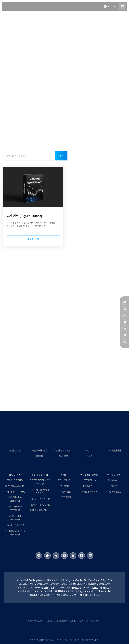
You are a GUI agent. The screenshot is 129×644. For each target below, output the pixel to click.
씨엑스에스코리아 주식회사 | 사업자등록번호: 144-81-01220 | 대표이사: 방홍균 (65, 621)
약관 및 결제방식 (15, 450)
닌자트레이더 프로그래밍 (15, 518)
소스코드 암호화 (64, 497)
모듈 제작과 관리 (40, 475)
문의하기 (89, 456)
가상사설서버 (114, 480)
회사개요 (40, 456)
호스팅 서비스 (114, 475)
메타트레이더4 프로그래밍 (15, 499)
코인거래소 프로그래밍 (15, 486)
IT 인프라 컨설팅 (114, 492)
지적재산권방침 (114, 450)
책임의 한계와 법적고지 (64, 450)
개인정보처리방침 (40, 450)
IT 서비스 (64, 475)
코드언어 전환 (64, 492)
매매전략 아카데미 (89, 492)
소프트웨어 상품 (89, 480)
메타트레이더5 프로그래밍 (15, 508)
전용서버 (114, 486)
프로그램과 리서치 (89, 475)
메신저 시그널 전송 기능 (40, 505)
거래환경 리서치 (89, 486)
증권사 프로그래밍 (15, 480)
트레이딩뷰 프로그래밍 (15, 492)
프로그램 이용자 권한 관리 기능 (40, 491)
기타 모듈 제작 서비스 (40, 510)
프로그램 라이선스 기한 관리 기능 (40, 482)
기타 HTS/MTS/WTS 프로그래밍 (15, 533)
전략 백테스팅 (64, 480)
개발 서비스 (15, 475)
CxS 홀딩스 (64, 456)
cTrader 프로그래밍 (15, 525)
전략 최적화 (64, 486)
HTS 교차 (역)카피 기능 (40, 499)
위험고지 (89, 450)
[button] (110, 6)
